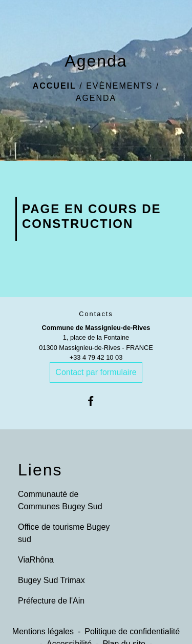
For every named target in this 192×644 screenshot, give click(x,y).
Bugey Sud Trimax (51, 580)
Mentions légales (43, 631)
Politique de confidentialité (132, 631)
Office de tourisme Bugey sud (64, 533)
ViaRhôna (36, 560)
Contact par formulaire (96, 372)
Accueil (55, 86)
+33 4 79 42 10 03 (96, 357)
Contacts (96, 314)
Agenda (96, 98)
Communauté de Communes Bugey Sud (60, 500)
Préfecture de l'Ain (51, 601)
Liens (40, 470)
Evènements (119, 86)
